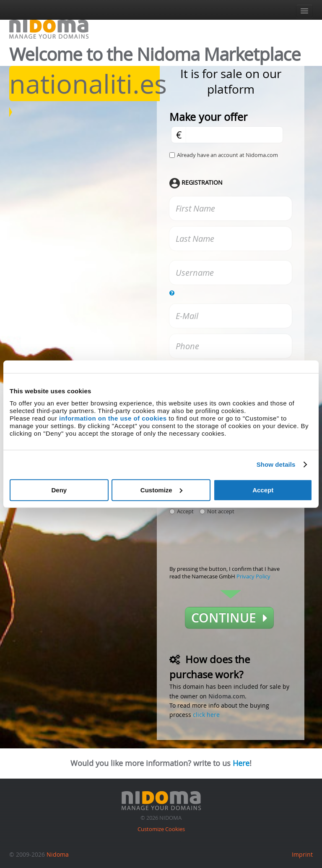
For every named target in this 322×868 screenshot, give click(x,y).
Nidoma (58, 854)
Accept (263, 490)
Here (241, 763)
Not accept (217, 511)
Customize (161, 490)
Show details (276, 464)
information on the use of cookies (113, 418)
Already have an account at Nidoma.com (227, 155)
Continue (229, 618)
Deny (59, 490)
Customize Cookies (161, 829)
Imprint (302, 854)
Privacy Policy (253, 576)
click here (206, 715)
